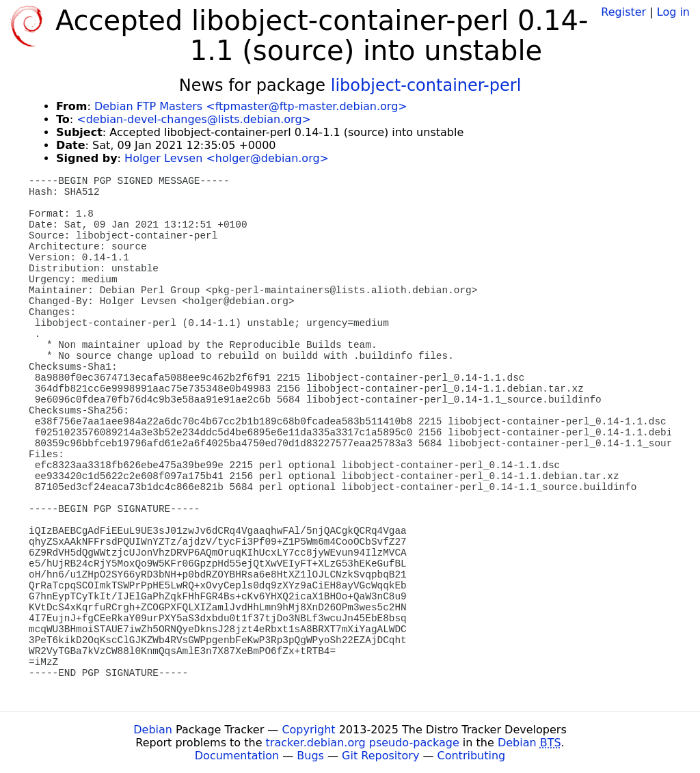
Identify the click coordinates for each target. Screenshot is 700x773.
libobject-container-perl (426, 85)
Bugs (310, 756)
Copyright (308, 730)
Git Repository (380, 756)
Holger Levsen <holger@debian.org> (227, 158)
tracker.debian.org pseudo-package (363, 743)
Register (623, 12)
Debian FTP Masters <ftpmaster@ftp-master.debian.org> (251, 106)
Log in (673, 12)
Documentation (237, 756)
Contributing (472, 756)
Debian (153, 730)
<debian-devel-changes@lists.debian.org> (194, 119)
